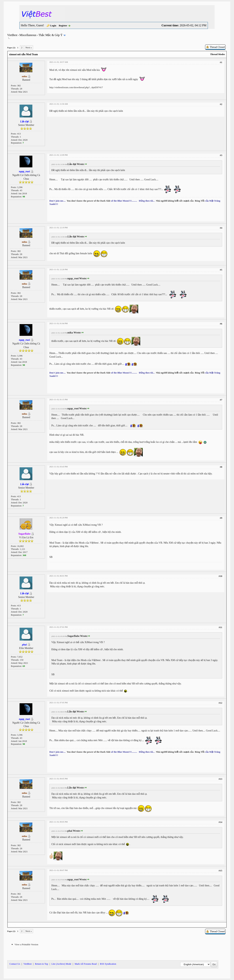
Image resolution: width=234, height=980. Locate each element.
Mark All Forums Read (86, 964)
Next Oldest (16, 925)
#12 (220, 703)
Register (63, 26)
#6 (221, 324)
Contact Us (15, 964)
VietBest (12, 35)
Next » (29, 47)
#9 (221, 518)
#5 (221, 270)
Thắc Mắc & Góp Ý (50, 35)
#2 (221, 104)
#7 (221, 400)
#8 (221, 467)
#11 (221, 627)
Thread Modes (217, 54)
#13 (220, 779)
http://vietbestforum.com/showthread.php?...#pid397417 (76, 87)
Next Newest (30, 925)
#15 (220, 871)
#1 (221, 62)
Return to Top (41, 964)
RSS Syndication (108, 964)
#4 (221, 228)
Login (53, 26)
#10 (220, 576)
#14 (220, 822)
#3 (221, 155)
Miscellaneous (28, 35)
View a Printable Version (26, 944)
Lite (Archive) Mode (61, 964)
